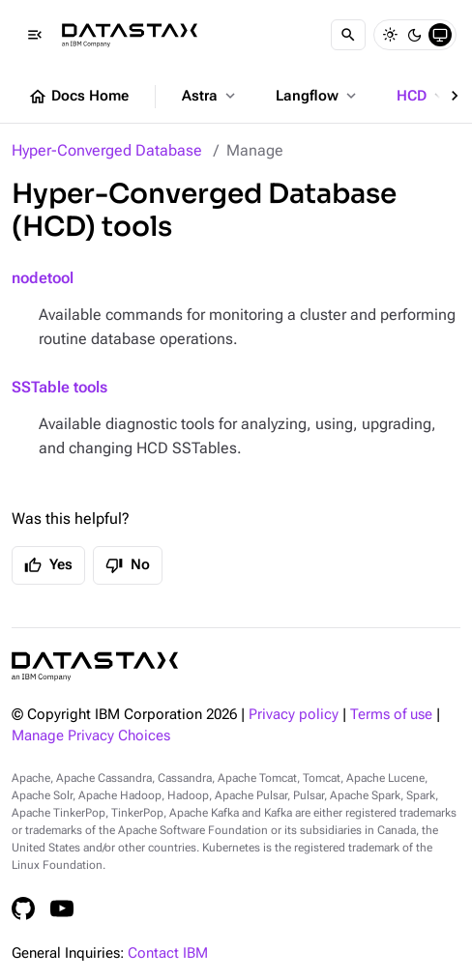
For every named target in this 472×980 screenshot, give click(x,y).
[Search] (348, 35)
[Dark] (415, 35)
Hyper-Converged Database (107, 150)
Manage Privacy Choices (91, 736)
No (128, 565)
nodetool (43, 278)
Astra (210, 96)
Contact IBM (168, 953)
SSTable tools (59, 387)
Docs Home (78, 97)
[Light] (390, 35)
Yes (48, 565)
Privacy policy (294, 715)
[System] (440, 35)
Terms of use (391, 715)
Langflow (318, 96)
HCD (422, 96)
